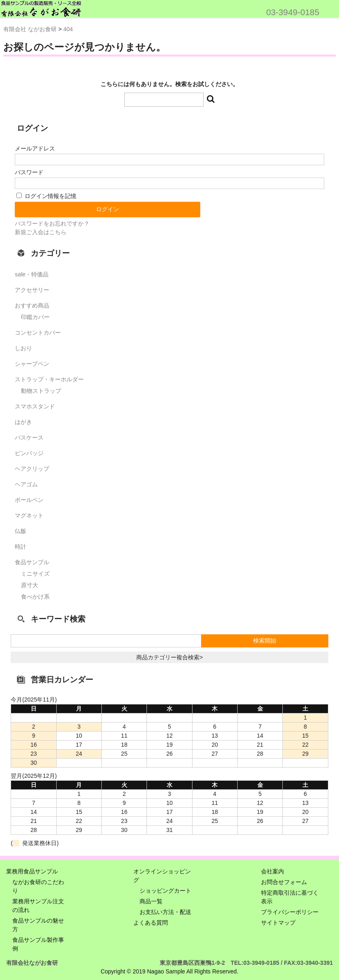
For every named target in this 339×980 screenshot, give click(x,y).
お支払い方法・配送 (165, 912)
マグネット (29, 515)
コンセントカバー (38, 333)
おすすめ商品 (32, 305)
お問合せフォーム (284, 882)
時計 (21, 547)
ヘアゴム (26, 484)
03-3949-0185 (293, 12)
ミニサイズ (35, 574)
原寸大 (30, 585)
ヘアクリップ (32, 469)
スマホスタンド (35, 406)
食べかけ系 (35, 597)
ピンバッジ (29, 453)
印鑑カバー (35, 317)
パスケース (29, 438)
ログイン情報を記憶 (46, 196)
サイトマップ (278, 923)
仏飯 (21, 531)
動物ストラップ (41, 391)
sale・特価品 (32, 274)
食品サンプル (32, 562)
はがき (23, 422)
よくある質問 (151, 923)
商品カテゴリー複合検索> (169, 657)
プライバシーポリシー (290, 912)
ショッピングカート (165, 891)
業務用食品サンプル (32, 871)
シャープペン (32, 364)
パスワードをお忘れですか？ (52, 223)
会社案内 (273, 871)
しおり (23, 348)
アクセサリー (32, 290)
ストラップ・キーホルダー (49, 379)
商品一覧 (151, 901)
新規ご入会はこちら (41, 232)
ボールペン (29, 500)
